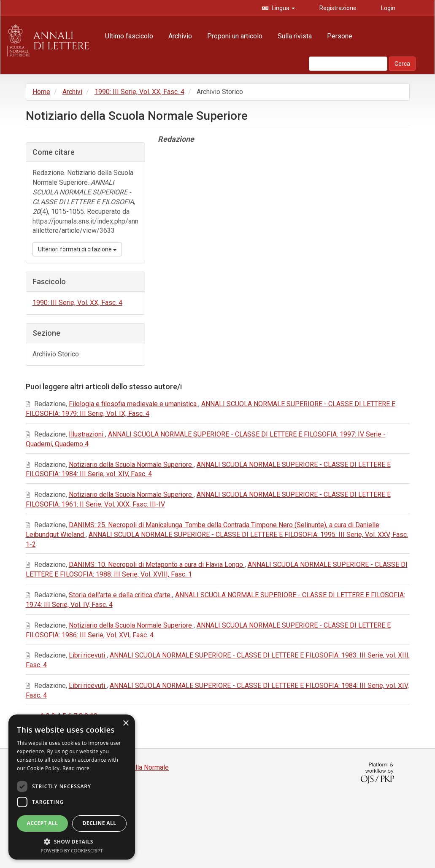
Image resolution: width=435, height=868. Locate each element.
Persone (340, 36)
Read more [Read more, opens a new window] (76, 768)
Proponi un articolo (235, 36)
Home (41, 92)
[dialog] (72, 787)
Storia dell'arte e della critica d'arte (120, 595)
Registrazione (337, 8)
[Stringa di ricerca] (348, 64)
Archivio (180, 36)
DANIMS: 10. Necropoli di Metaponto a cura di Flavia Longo (157, 565)
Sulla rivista (295, 36)
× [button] (126, 724)
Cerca (402, 64)
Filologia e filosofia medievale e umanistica (134, 404)
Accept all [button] (43, 823)
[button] (72, 841)
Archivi (72, 92)
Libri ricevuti (88, 655)
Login (388, 8)
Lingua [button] (283, 8)
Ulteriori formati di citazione (77, 249)
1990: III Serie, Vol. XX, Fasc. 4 (139, 92)
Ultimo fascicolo (129, 36)
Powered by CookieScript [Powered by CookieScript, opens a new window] (72, 850)
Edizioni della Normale (136, 767)
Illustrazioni (87, 434)
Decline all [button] (100, 823)
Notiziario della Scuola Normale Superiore (131, 465)
